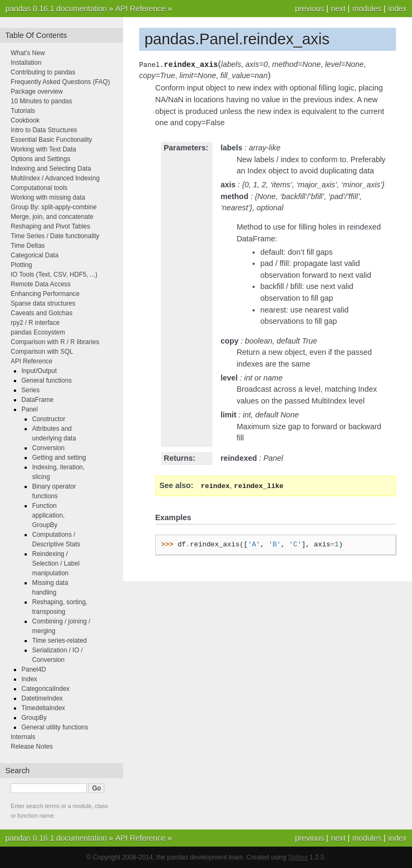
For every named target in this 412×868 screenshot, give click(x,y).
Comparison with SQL (42, 352)
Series (30, 390)
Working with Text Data (43, 149)
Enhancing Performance (45, 294)
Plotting (21, 265)
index (398, 9)
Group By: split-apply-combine (54, 207)
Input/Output (39, 371)
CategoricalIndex (45, 689)
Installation (26, 63)
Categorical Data (35, 255)
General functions (47, 380)
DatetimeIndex (42, 698)
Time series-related (59, 641)
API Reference (141, 9)
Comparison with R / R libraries (55, 342)
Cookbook (25, 120)
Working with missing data (48, 197)
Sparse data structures (43, 303)
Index (29, 679)
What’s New (28, 53)
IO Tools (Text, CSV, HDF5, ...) (54, 275)
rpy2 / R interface (35, 323)
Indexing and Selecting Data (51, 169)
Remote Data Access (41, 284)
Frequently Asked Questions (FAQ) (60, 82)
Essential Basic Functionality (51, 140)
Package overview (37, 92)
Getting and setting (59, 458)
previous (309, 9)
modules (367, 9)
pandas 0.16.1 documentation (56, 9)
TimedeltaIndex (43, 708)
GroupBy (34, 718)
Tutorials (23, 111)
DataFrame (37, 400)
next (338, 9)
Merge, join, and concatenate (52, 217)
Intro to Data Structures (44, 130)
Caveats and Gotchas (41, 313)
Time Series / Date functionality (55, 236)
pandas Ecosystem (38, 332)
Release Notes (32, 747)
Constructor (49, 419)
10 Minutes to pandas (41, 101)
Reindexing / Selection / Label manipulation (56, 564)
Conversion (48, 448)
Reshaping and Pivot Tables (51, 226)
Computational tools (39, 188)
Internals (23, 737)
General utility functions (55, 727)
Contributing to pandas (43, 72)
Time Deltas (28, 246)
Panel (30, 409)
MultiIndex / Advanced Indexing (55, 178)
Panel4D (34, 669)
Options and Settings (40, 159)
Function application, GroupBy (48, 515)
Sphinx (298, 857)
